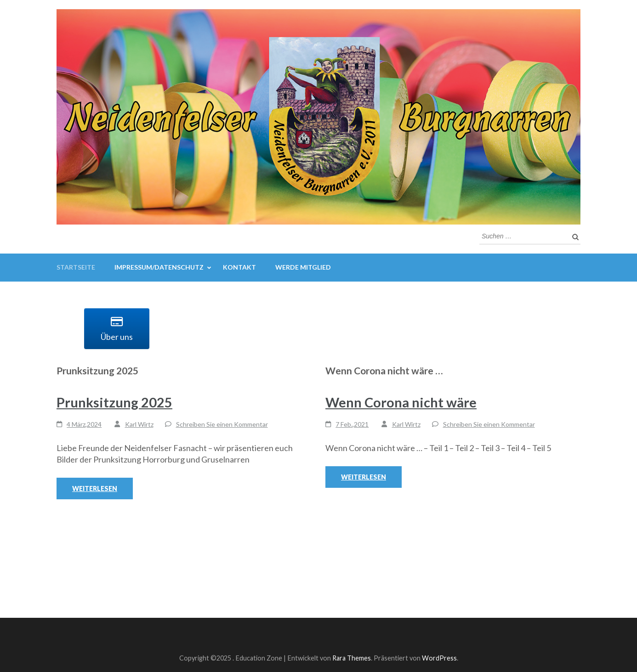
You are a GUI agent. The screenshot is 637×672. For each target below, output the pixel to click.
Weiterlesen (95, 488)
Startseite (76, 267)
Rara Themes (352, 658)
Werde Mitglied (303, 267)
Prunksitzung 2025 (114, 402)
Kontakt (239, 267)
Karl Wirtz (139, 424)
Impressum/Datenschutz (159, 267)
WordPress (439, 658)
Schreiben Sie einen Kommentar (222, 424)
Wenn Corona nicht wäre (401, 402)
